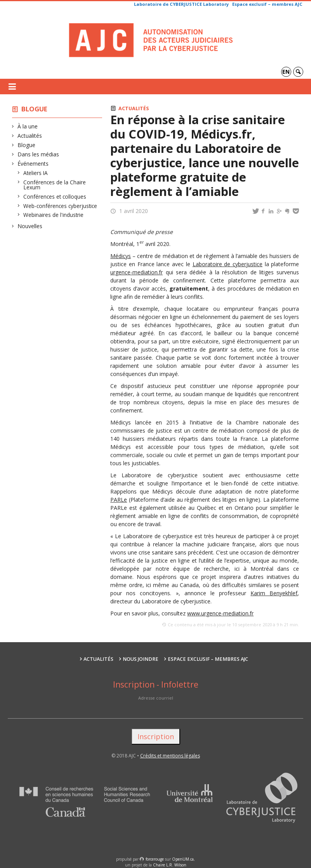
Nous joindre (141, 659)
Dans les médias (38, 154)
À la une (28, 126)
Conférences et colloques (55, 197)
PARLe (119, 500)
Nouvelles (30, 226)
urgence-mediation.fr (136, 272)
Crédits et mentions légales (170, 756)
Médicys (121, 256)
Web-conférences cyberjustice (60, 206)
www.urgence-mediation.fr (220, 613)
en (286, 72)
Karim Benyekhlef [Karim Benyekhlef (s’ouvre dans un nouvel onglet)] (274, 593)
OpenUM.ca (183, 859)
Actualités (30, 136)
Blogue (34, 109)
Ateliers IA (36, 173)
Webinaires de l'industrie (54, 215)
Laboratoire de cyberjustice (228, 264)
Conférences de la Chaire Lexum (55, 185)
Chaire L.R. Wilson (170, 865)
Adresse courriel (156, 698)
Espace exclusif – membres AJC (267, 4)
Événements (33, 164)
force (155, 859)
